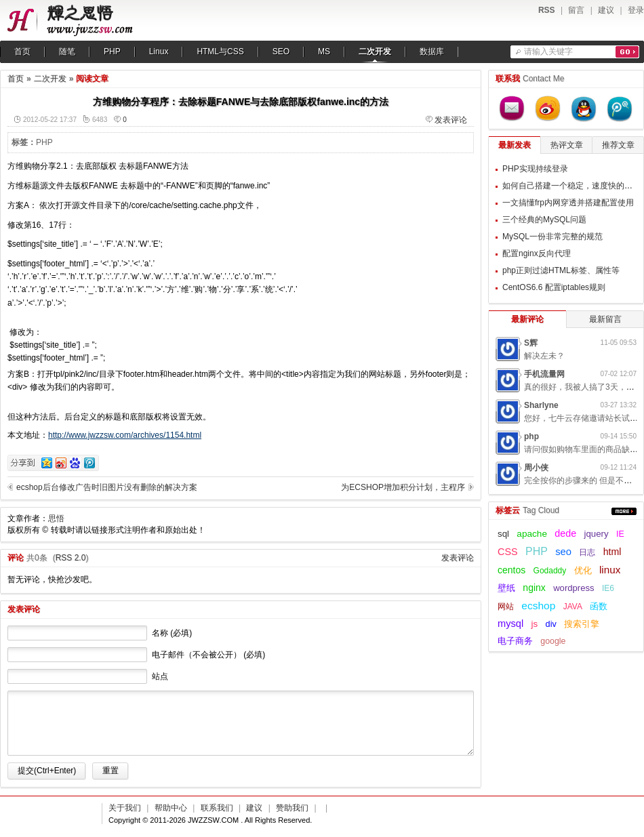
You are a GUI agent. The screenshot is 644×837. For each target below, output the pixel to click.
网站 (506, 607)
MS (324, 52)
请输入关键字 (548, 52)
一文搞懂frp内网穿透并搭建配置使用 (568, 203)
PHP (112, 52)
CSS (508, 552)
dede (565, 533)
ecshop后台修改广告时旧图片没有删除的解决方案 (107, 487)
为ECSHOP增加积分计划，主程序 (403, 487)
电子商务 (515, 641)
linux (610, 570)
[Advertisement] (389, 245)
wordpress (573, 588)
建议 (606, 10)
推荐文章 (618, 145)
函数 (599, 606)
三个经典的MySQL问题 (544, 220)
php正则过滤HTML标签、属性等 (561, 270)
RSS (547, 10)
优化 (583, 570)
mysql (510, 624)
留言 (576, 10)
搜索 (627, 52)
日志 (587, 552)
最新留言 (605, 319)
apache (532, 534)
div (551, 624)
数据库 (432, 52)
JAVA (573, 607)
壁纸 (506, 588)
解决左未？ (544, 356)
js (535, 624)
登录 (636, 10)
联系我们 (217, 808)
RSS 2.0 (71, 558)
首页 (22, 52)
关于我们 (125, 808)
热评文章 (567, 145)
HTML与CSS (220, 52)
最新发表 (515, 145)
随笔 (67, 52)
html (612, 552)
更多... (624, 511)
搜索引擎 (582, 624)
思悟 (56, 518)
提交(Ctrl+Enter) (47, 771)
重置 (110, 771)
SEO (281, 52)
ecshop (538, 606)
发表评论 (451, 120)
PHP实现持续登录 (535, 169)
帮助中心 (171, 808)
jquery (596, 534)
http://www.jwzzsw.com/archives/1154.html (125, 435)
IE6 (608, 588)
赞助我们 (292, 808)
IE (620, 534)
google (553, 641)
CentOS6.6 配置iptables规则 (554, 287)
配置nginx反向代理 (537, 253)
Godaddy (550, 571)
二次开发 (375, 52)
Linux (159, 52)
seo (563, 552)
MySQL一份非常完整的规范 (552, 237)
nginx (534, 588)
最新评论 (527, 319)
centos (511, 570)
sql (503, 534)
